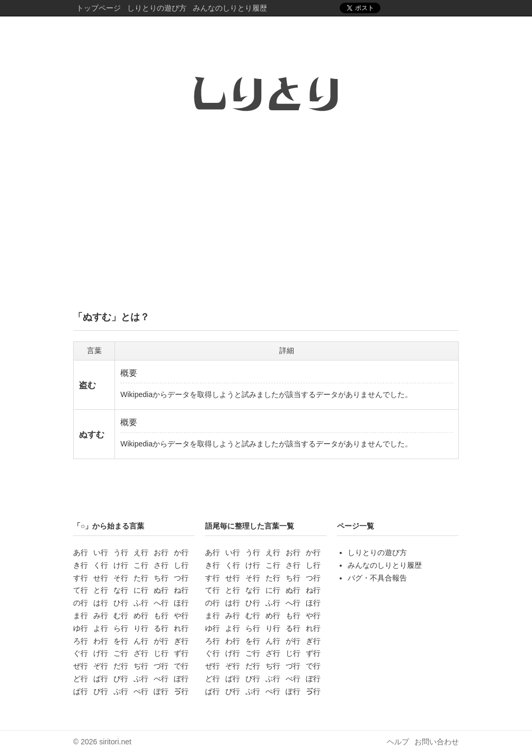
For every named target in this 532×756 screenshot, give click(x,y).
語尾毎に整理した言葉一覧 (250, 526)
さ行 (161, 565)
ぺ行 (141, 691)
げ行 (101, 653)
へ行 (161, 603)
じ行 (161, 653)
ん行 (141, 641)
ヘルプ (398, 742)
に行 (141, 590)
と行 (101, 590)
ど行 (81, 679)
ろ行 (81, 641)
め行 (141, 616)
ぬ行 (161, 590)
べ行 (161, 679)
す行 (81, 578)
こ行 (141, 565)
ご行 (121, 653)
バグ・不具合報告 (377, 578)
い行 (101, 552)
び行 (121, 679)
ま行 (81, 616)
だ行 (121, 666)
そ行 (121, 578)
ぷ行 (121, 691)
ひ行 (121, 603)
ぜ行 (81, 666)
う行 (121, 552)
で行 (181, 666)
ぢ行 (141, 666)
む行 (121, 616)
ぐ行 (81, 653)
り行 (141, 628)
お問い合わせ (437, 742)
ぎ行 (181, 641)
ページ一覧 (356, 526)
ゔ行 (181, 691)
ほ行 (181, 603)
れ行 (181, 628)
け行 (121, 565)
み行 (101, 616)
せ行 (101, 578)
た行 (141, 578)
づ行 (161, 666)
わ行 (101, 641)
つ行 (181, 578)
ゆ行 (81, 628)
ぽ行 (161, 691)
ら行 (121, 628)
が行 (161, 641)
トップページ (99, 8)
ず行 (181, 653)
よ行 (101, 628)
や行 (181, 616)
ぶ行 (141, 679)
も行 (161, 616)
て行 (81, 590)
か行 (181, 552)
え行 (141, 552)
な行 (121, 590)
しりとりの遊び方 (157, 8)
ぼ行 (181, 679)
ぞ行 (101, 666)
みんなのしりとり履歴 (230, 8)
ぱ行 (81, 691)
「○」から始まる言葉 (109, 526)
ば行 (101, 679)
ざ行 (141, 653)
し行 (181, 565)
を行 (121, 641)
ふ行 (141, 603)
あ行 (81, 552)
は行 (101, 603)
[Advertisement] (266, 219)
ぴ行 (101, 691)
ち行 (161, 578)
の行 (81, 603)
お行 (161, 552)
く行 (101, 565)
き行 (81, 565)
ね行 (181, 590)
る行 (161, 628)
